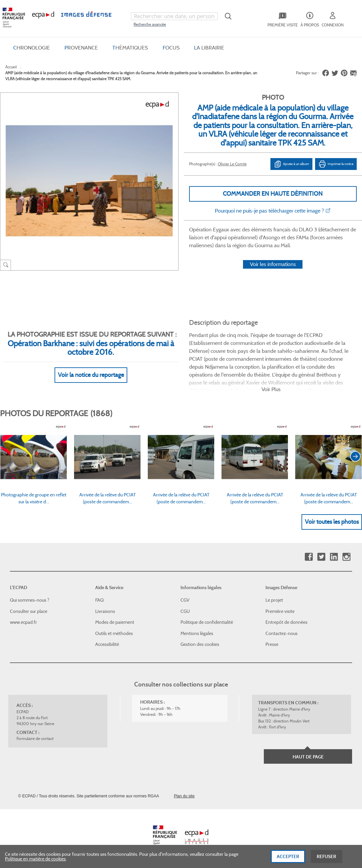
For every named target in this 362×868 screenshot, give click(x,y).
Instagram (346, 557)
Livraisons (105, 611)
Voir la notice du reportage (91, 375)
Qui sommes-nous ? (30, 600)
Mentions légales (197, 633)
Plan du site (184, 796)
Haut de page (308, 757)
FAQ (100, 600)
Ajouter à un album (291, 164)
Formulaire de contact (35, 738)
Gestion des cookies (200, 644)
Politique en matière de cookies (35, 863)
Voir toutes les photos (332, 522)
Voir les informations (273, 264)
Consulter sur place (29, 611)
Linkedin (334, 557)
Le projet (274, 600)
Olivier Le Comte (232, 164)
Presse (272, 644)
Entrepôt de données (286, 622)
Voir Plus (271, 389)
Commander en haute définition (273, 194)
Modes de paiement (115, 622)
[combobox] (174, 16)
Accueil (11, 67)
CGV (185, 600)
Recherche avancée (150, 24)
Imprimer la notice (336, 164)
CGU (185, 611)
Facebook (309, 557)
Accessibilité (107, 644)
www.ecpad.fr (23, 622)
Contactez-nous (282, 633)
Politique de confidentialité (207, 622)
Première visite (280, 611)
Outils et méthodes (114, 633)
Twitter (321, 557)
